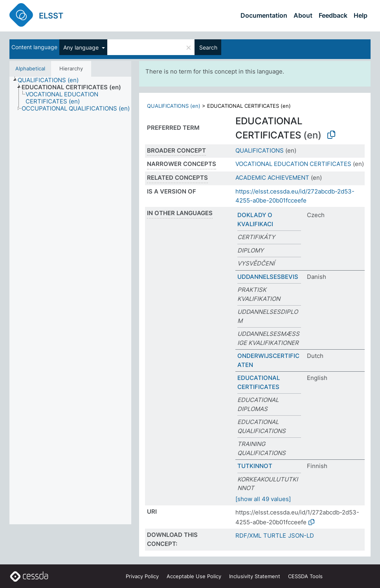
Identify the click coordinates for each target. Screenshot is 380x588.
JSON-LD (301, 535)
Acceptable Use (194, 576)
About (303, 15)
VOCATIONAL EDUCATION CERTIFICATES (293, 164)
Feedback (333, 15)
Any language (82, 47)
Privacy (142, 576)
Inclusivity (255, 576)
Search (208, 47)
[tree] (70, 300)
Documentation (264, 15)
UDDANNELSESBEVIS (268, 277)
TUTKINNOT (255, 466)
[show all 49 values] (263, 499)
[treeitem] (51, 80)
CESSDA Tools (305, 576)
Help (361, 15)
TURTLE (275, 535)
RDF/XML (248, 535)
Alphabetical (30, 68)
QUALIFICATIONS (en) (174, 106)
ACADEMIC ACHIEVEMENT (272, 178)
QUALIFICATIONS (260, 150)
